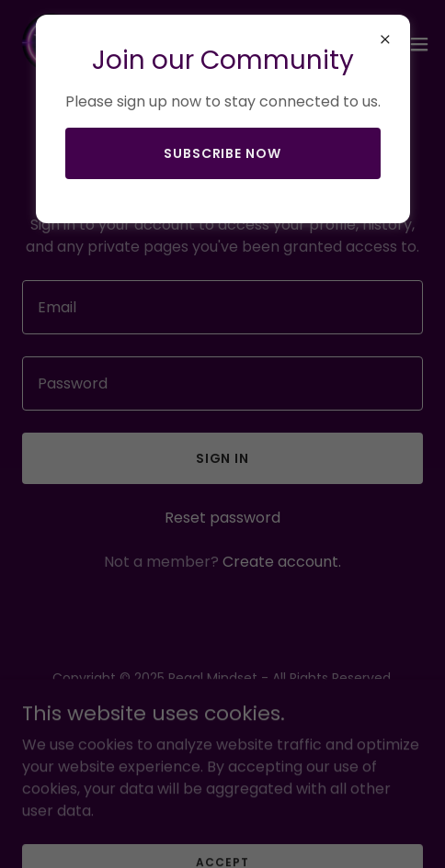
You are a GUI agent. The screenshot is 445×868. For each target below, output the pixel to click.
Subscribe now (223, 153)
